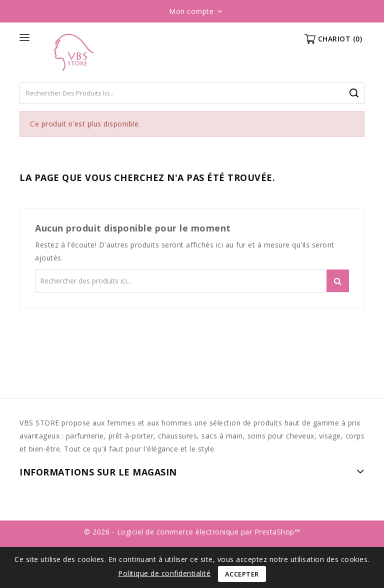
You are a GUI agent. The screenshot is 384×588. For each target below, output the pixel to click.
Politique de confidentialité (164, 573)
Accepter (242, 574)
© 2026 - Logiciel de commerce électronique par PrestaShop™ (192, 532)
